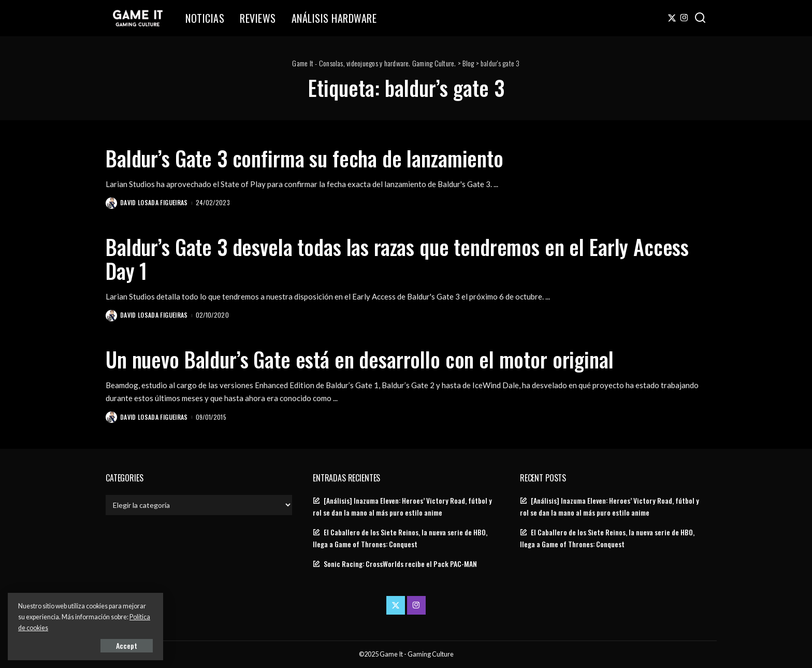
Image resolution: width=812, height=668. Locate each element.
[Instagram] (684, 18)
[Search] (700, 18)
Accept (127, 645)
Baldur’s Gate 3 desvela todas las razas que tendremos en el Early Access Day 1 (397, 259)
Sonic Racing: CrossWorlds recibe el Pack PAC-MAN (400, 564)
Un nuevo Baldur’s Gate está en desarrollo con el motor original (360, 359)
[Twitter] (672, 18)
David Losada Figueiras (154, 202)
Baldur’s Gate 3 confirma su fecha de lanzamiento (304, 158)
